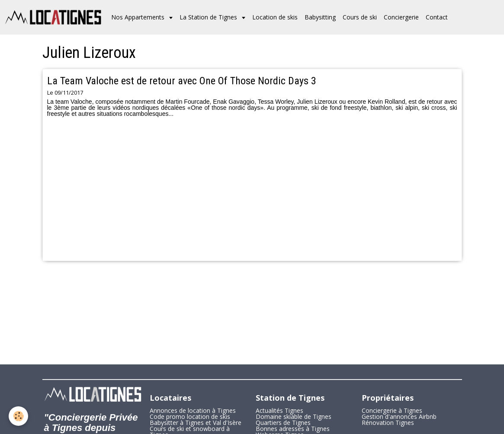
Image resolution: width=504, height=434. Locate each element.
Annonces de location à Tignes (193, 410)
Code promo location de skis (190, 416)
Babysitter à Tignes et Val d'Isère (196, 423)
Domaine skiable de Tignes (294, 416)
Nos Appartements (139, 17)
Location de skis (275, 17)
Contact (437, 17)
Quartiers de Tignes (283, 423)
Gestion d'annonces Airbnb (399, 416)
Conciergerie (401, 17)
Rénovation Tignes (388, 423)
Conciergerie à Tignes (392, 410)
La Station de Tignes (209, 17)
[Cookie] (18, 416)
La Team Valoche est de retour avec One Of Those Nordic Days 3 (182, 81)
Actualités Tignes (279, 410)
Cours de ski (360, 17)
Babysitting (320, 17)
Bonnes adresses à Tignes (293, 429)
